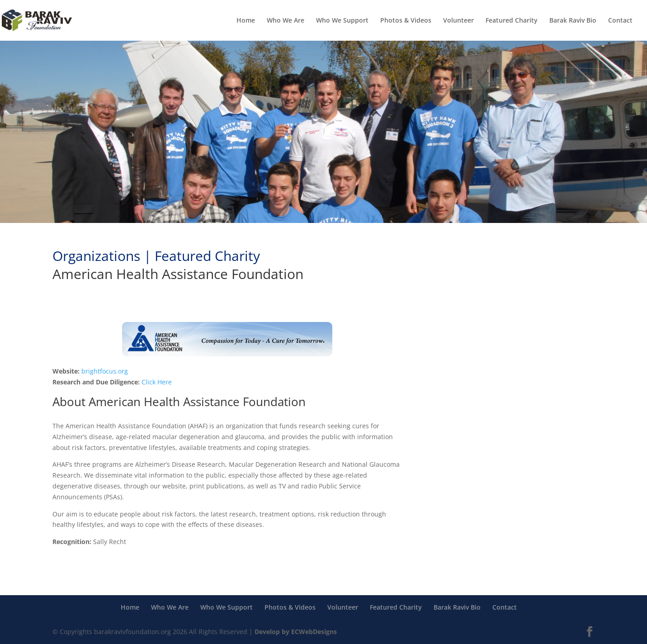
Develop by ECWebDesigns (296, 632)
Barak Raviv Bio (573, 21)
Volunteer (458, 21)
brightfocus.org (105, 371)
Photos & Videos (406, 21)
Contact (620, 21)
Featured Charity (512, 21)
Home (246, 21)
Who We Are (286, 21)
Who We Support (342, 21)
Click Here (157, 382)
